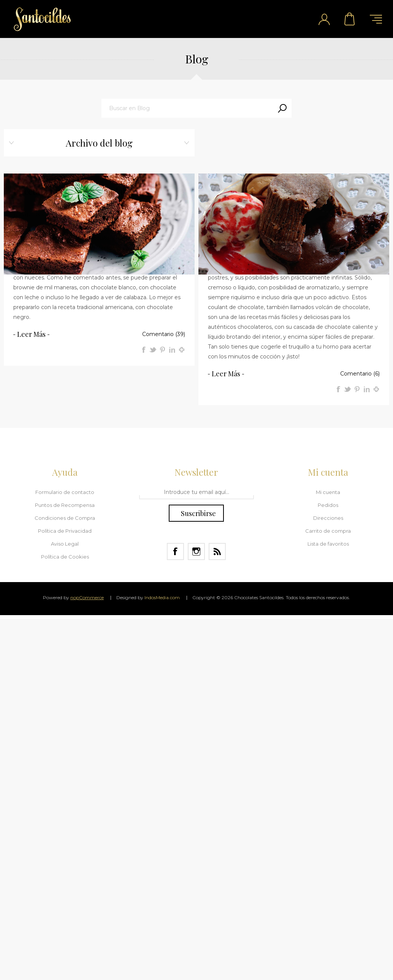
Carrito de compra (350, 19)
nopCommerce (87, 597)
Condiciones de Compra (65, 518)
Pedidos (328, 505)
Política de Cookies (65, 557)
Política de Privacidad (65, 531)
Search (282, 108)
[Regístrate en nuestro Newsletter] (196, 492)
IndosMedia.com (162, 597)
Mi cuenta (328, 492)
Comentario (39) (164, 334)
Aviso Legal (65, 544)
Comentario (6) (360, 374)
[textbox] (187, 108)
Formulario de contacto (65, 492)
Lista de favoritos (328, 544)
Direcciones (328, 518)
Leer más (31, 334)
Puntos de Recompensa (65, 505)
